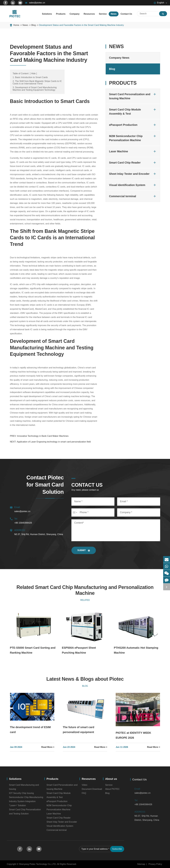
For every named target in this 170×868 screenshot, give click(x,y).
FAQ (84, 795)
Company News (119, 58)
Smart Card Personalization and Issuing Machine (133, 96)
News (25, 25)
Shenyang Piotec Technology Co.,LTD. (38, 864)
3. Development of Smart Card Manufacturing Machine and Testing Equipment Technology (35, 89)
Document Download (92, 791)
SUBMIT (84, 550)
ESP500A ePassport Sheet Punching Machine (79, 650)
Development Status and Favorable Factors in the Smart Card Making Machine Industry (81, 25)
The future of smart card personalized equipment (79, 730)
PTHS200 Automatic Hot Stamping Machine (136, 650)
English (159, 3)
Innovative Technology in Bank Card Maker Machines (43, 436)
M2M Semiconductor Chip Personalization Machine (133, 138)
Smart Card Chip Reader (133, 163)
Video (84, 787)
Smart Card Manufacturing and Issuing (24, 789)
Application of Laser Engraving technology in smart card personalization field (54, 442)
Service (109, 787)
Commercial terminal (133, 196)
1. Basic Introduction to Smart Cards (30, 77)
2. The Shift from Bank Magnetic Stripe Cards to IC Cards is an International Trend (37, 82)
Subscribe (117, 851)
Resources (89, 781)
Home (16, 25)
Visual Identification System (133, 185)
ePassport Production (133, 125)
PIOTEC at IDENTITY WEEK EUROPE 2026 (133, 735)
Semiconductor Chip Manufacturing (26, 799)
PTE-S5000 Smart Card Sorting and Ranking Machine (33, 650)
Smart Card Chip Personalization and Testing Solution (25, 813)
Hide (33, 73)
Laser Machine (133, 151)
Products (123, 83)
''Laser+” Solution (17, 807)
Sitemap (141, 864)
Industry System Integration (22, 803)
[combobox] (75, 512)
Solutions (15, 781)
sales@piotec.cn (35, 3)
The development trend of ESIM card (30, 730)
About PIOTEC (112, 791)
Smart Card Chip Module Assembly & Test (133, 111)
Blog (34, 25)
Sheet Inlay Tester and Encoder (133, 174)
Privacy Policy (155, 864)
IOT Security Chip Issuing (21, 795)
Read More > (48, 747)
